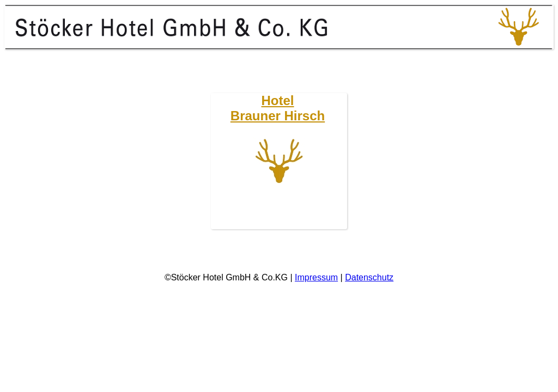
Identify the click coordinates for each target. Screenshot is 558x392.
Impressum (316, 277)
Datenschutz (369, 277)
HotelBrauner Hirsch (278, 108)
